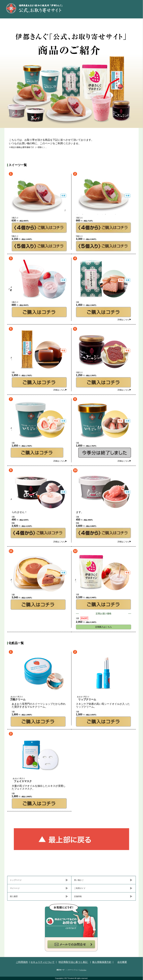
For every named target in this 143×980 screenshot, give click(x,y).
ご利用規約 (22, 962)
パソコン (83, 970)
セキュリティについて (43, 962)
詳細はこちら (124, 320)
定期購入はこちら (104, 627)
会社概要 (122, 962)
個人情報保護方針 (102, 962)
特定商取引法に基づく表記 (73, 962)
